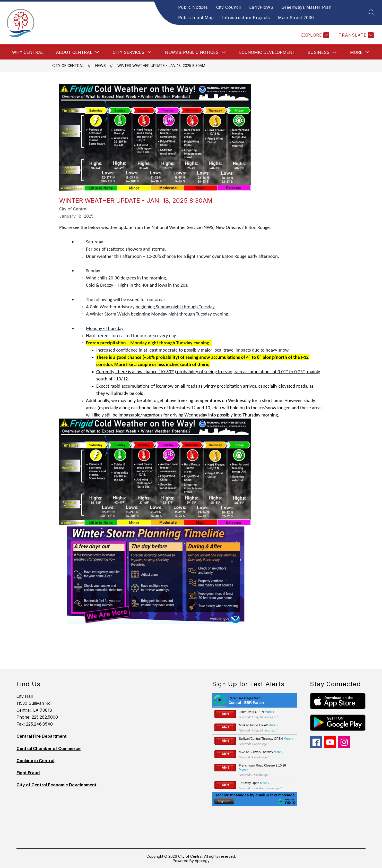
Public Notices (193, 7)
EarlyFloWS (261, 7)
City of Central (68, 66)
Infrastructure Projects (246, 18)
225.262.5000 (45, 717)
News (101, 66)
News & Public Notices (192, 52)
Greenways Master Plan (307, 7)
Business (319, 52)
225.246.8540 (39, 724)
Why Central (28, 52)
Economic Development (267, 52)
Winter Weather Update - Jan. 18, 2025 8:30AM (161, 66)
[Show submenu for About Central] (74, 52)
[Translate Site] (356, 35)
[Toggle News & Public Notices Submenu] (224, 52)
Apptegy (202, 861)
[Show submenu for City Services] (129, 52)
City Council (229, 7)
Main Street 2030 (296, 18)
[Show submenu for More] (356, 52)
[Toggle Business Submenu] (335, 52)
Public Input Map (196, 18)
